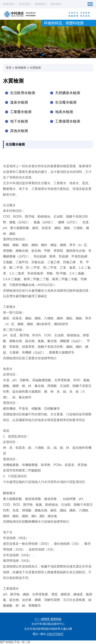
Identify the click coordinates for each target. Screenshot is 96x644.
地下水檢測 (19, 121)
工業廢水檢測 (21, 112)
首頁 (9, 68)
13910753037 (55, 634)
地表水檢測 (64, 112)
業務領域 (8, 4)
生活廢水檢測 (66, 102)
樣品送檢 (24, 4)
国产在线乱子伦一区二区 (15, 642)
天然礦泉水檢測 (68, 93)
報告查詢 (56, 4)
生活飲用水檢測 (23, 93)
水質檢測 (35, 68)
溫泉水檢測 (19, 102)
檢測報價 (40, 4)
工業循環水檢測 (68, 121)
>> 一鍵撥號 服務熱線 (48, 619)
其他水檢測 (19, 131)
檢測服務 (21, 68)
